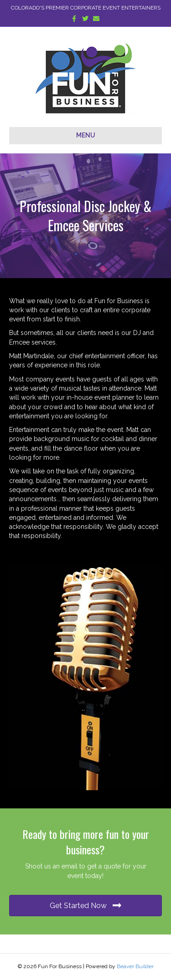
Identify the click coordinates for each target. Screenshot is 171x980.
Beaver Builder (135, 966)
